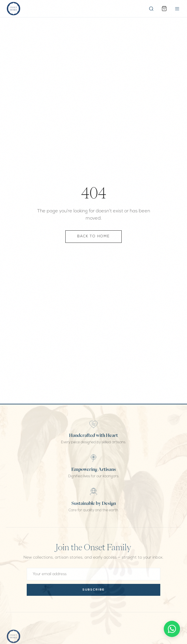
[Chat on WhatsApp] (172, 629)
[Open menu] (177, 9)
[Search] (151, 9)
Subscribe (93, 590)
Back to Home (93, 237)
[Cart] (164, 9)
